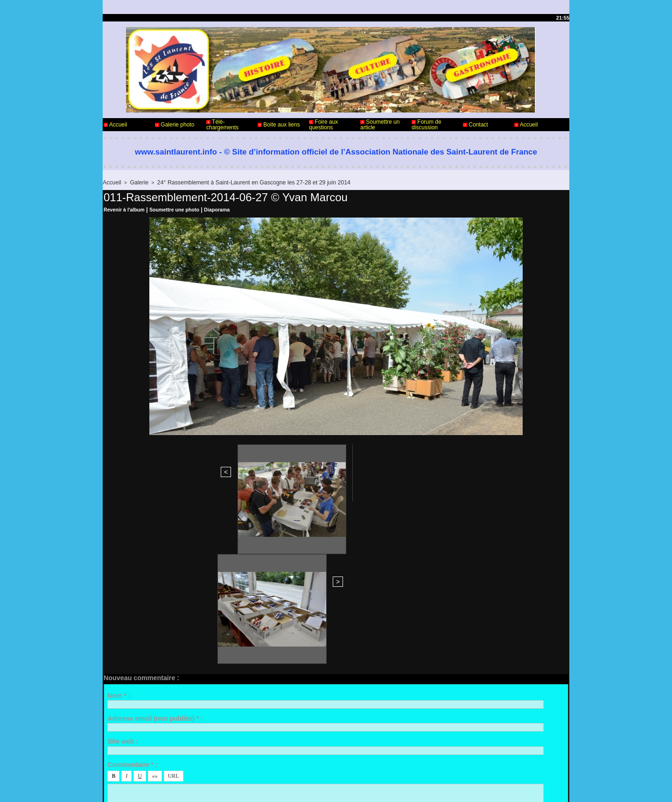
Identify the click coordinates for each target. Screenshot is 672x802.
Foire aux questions (323, 125)
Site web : (122, 578)
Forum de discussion (427, 125)
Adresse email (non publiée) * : (155, 555)
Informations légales (362, 764)
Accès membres (318, 787)
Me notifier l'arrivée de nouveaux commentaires (192, 686)
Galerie (136, 182)
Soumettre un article (380, 125)
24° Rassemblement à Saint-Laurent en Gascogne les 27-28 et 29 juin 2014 (239, 182)
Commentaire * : (132, 601)
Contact (476, 125)
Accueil (115, 125)
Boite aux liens (279, 125)
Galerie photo (175, 125)
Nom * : (119, 532)
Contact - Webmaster (130, 764)
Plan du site (360, 787)
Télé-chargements (222, 125)
